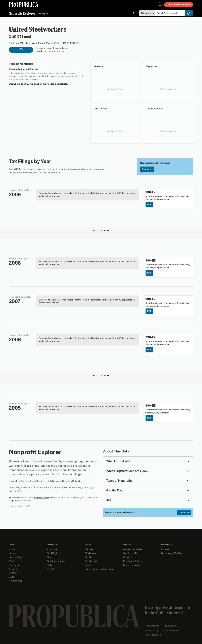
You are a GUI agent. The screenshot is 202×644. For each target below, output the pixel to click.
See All (51, 569)
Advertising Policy (171, 630)
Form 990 (14, 169)
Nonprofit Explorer (22, 13)
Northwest (91, 553)
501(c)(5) (33, 69)
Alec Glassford (38, 481)
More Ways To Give (172, 553)
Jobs (12, 577)
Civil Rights (53, 553)
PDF (149, 205)
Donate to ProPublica (179, 5)
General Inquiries (133, 549)
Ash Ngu (52, 481)
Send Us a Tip (131, 553)
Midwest (90, 549)
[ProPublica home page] (74, 616)
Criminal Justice (56, 561)
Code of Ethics (152, 626)
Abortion (52, 549)
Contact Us (147, 169)
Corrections (130, 557)
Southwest (91, 561)
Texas (88, 565)
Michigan (44, 14)
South (88, 557)
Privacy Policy (152, 630)
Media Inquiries (132, 565)
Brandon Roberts (72, 481)
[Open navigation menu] (160, 5)
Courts (51, 557)
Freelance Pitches (133, 561)
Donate (165, 549)
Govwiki (27, 500)
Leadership (15, 557)
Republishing (170, 626)
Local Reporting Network (99, 569)
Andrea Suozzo (21, 481)
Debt (50, 565)
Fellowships (16, 581)
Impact (13, 553)
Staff (12, 561)
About (12, 549)
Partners (14, 565)
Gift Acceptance (153, 635)
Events (13, 573)
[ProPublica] (24, 5)
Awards (13, 569)
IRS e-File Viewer (41, 498)
